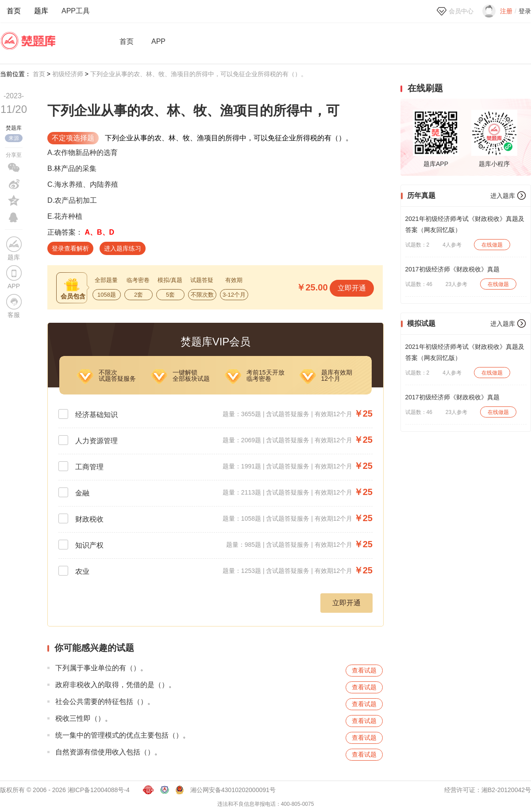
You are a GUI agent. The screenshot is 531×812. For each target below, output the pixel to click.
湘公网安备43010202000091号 (233, 790)
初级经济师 (68, 74)
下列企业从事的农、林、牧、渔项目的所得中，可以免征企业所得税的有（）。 (199, 74)
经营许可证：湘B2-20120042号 (488, 790)
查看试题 (364, 670)
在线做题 (492, 245)
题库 (41, 11)
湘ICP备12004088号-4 (99, 790)
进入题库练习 (123, 248)
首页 (14, 11)
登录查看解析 (70, 248)
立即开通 (352, 288)
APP (158, 42)
